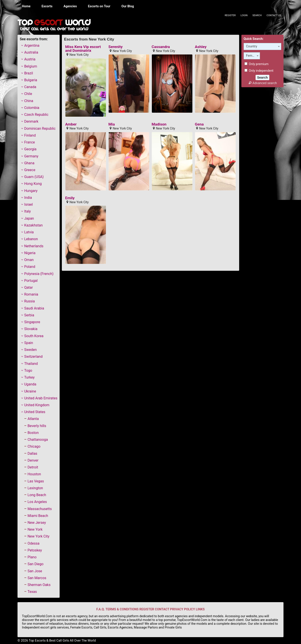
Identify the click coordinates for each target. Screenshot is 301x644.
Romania (31, 294)
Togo (28, 370)
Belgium (31, 66)
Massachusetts (40, 509)
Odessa (33, 543)
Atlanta (33, 419)
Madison (159, 124)
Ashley (201, 47)
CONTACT (162, 609)
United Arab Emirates (41, 398)
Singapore (32, 322)
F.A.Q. (101, 609)
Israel (28, 204)
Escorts (47, 6)
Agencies (70, 6)
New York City (38, 536)
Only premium (256, 64)
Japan (29, 218)
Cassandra (161, 47)
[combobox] (262, 46)
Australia (31, 52)
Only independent (259, 71)
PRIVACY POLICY (183, 609)
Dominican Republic (40, 129)
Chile (28, 94)
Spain (29, 343)
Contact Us (274, 15)
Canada (30, 87)
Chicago (34, 446)
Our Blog (128, 6)
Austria (30, 59)
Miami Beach (38, 516)
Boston (33, 433)
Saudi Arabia (34, 308)
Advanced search (262, 83)
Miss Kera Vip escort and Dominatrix (83, 49)
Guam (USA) (34, 177)
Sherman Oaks (39, 585)
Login (244, 15)
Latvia (29, 232)
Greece (30, 170)
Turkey (29, 377)
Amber (71, 124)
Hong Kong (33, 184)
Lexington (35, 488)
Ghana (29, 163)
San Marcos (37, 578)
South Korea (34, 336)
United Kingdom (37, 405)
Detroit (33, 467)
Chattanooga (38, 440)
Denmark (31, 121)
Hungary (31, 191)
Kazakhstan (33, 225)
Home (26, 6)
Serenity (115, 47)
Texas (32, 592)
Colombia (32, 108)
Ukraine (30, 391)
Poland (30, 267)
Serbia (29, 315)
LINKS (200, 609)
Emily (70, 198)
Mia (112, 124)
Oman (29, 260)
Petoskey (35, 550)
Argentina (32, 45)
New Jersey (37, 523)
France (29, 142)
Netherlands (34, 246)
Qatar (28, 287)
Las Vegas (36, 481)
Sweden (30, 350)
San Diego (35, 564)
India (28, 198)
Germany (31, 156)
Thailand (31, 364)
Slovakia (31, 329)
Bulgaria (31, 80)
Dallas (32, 454)
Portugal (31, 281)
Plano (32, 557)
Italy (27, 211)
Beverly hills (37, 426)
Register (230, 15)
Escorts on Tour (99, 6)
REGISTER (147, 609)
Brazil (29, 73)
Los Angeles (37, 502)
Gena (199, 124)
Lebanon (31, 239)
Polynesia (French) (39, 274)
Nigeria (30, 253)
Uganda (30, 384)
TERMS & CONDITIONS (122, 609)
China (29, 101)
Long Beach (37, 495)
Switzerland (33, 357)
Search (257, 15)
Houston (34, 474)
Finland (30, 135)
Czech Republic (36, 115)
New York (35, 529)
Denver (33, 460)
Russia (29, 301)
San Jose (35, 571)
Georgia (30, 149)
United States (35, 412)
